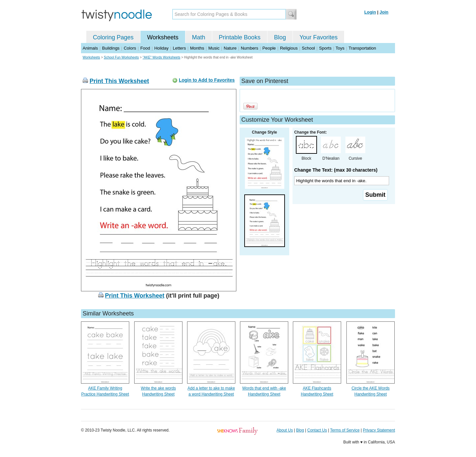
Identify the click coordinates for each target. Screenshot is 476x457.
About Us (285, 430)
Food (145, 48)
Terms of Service (345, 430)
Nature (230, 48)
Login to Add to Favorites (207, 80)
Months (197, 48)
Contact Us (317, 430)
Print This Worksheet (119, 81)
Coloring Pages (113, 37)
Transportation (362, 48)
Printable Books (240, 37)
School (308, 48)
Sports (325, 48)
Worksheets (163, 37)
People (269, 48)
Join (384, 12)
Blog (280, 37)
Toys (340, 48)
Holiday (161, 48)
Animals (90, 48)
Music (214, 48)
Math (199, 37)
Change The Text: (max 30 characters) (336, 170)
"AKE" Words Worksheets (161, 57)
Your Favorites (318, 37)
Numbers (249, 48)
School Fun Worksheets (121, 57)
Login (370, 12)
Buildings (111, 48)
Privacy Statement (379, 430)
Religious (289, 48)
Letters (179, 48)
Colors (130, 48)
